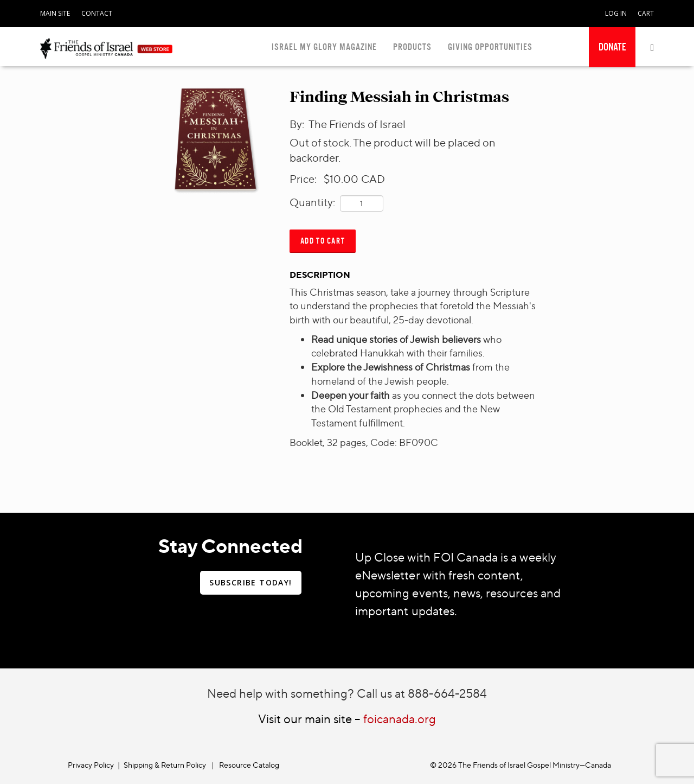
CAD (373, 179)
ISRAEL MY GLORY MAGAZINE (324, 47)
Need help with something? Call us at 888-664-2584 (347, 693)
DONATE (612, 47)
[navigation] (55, 11)
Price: (305, 179)
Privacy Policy (91, 765)
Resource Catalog (249, 765)
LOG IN (616, 13)
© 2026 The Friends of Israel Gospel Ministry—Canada (520, 765)
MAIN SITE (55, 13)
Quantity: (312, 202)
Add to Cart (323, 241)
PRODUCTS (412, 47)
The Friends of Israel (357, 124)
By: (298, 124)
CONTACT (97, 13)
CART (646, 13)
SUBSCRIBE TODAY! (250, 582)
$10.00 (341, 179)
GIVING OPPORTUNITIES (490, 47)
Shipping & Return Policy (165, 765)
